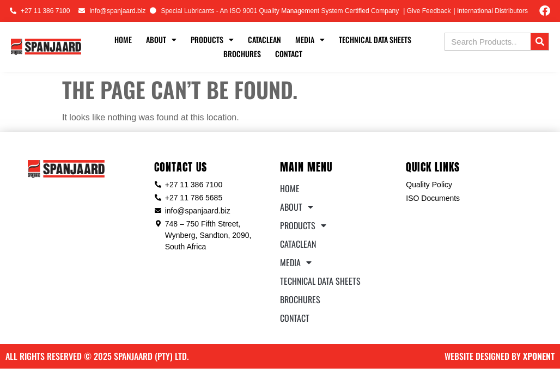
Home (123, 39)
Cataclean (264, 39)
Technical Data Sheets (375, 39)
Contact (289, 54)
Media (310, 40)
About (161, 40)
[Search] (540, 42)
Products (212, 40)
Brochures (242, 54)
